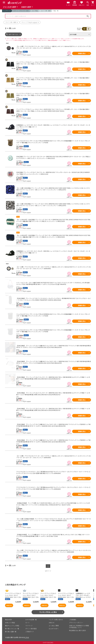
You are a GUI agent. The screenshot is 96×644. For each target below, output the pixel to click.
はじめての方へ (54, 629)
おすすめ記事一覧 (31, 620)
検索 (88, 16)
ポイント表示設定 (31, 629)
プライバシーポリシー (76, 623)
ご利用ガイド (30, 632)
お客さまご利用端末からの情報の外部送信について (79, 627)
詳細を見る (82, 53)
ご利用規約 (73, 620)
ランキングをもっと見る (48, 612)
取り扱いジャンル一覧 (12, 629)
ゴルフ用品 (35, 11)
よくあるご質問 (54, 626)
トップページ (7, 11)
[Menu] (4, 2)
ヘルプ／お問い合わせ (56, 620)
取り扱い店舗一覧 (11, 632)
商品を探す (9, 620)
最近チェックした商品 (12, 626)
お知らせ (52, 623)
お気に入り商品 (10, 623)
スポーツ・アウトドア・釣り (21, 11)
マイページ (29, 626)
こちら (27, 637)
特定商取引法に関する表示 (78, 630)
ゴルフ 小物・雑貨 (46, 11)
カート (28, 623)
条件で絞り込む (14, 34)
